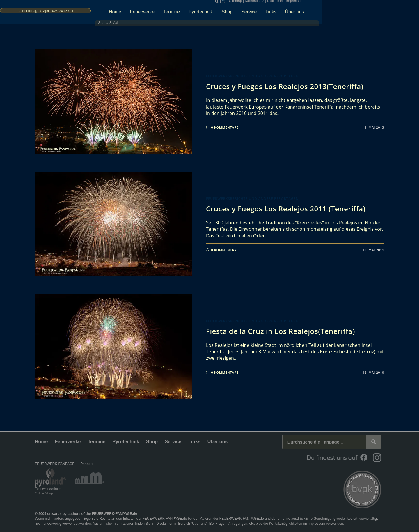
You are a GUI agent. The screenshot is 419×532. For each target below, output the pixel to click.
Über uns (347, 14)
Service (301, 14)
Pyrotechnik (253, 14)
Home (167, 14)
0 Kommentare (225, 127)
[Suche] (374, 442)
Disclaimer (329, 3)
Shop (279, 14)
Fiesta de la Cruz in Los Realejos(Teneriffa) (280, 331)
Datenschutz (308, 3)
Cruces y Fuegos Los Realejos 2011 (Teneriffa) (286, 209)
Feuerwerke (195, 14)
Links (323, 14)
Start (144, 25)
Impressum (348, 3)
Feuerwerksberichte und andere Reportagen (252, 76)
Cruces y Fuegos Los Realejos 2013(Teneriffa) (285, 86)
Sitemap (289, 3)
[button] (270, 3)
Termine (224, 14)
